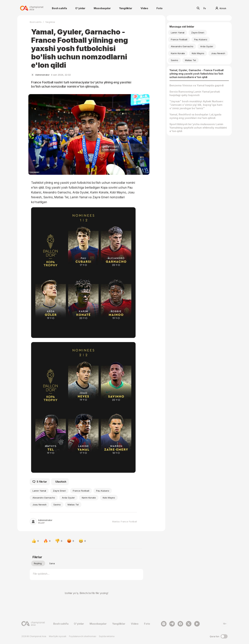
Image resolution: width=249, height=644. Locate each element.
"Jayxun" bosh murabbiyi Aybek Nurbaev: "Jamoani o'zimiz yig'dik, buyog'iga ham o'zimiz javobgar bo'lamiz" (197, 105)
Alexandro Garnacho (44, 498)
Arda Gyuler (68, 498)
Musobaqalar (102, 8)
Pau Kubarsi (103, 491)
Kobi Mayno (109, 498)
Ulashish (61, 482)
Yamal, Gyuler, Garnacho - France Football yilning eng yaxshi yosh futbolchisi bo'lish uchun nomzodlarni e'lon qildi (197, 74)
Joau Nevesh (40, 505)
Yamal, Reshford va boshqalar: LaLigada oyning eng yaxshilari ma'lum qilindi (195, 116)
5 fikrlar (40, 482)
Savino (57, 505)
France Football (81, 491)
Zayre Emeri (59, 491)
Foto (159, 8)
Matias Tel (73, 505)
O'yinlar (80, 8)
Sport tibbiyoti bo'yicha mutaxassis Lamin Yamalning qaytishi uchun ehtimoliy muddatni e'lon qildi (198, 128)
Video (144, 8)
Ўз (205, 8)
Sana (52, 563)
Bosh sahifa (59, 8)
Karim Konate (89, 498)
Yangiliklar (126, 8)
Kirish (221, 8)
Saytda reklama (107, 636)
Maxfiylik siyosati (58, 636)
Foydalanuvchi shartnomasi (83, 636)
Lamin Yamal (39, 491)
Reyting (38, 563)
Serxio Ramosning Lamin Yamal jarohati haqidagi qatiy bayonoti (195, 93)
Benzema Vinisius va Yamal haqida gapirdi (197, 85)
